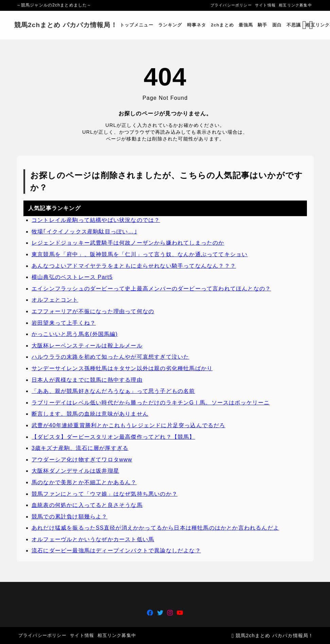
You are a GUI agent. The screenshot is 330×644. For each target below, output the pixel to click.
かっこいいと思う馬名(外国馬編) (75, 334)
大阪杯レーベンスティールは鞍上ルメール (87, 346)
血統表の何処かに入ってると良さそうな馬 (87, 505)
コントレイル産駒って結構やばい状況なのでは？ (96, 220)
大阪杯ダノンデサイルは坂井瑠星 (75, 471)
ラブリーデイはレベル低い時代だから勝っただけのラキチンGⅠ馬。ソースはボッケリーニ (151, 403)
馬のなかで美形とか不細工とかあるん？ (84, 482)
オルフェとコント (55, 300)
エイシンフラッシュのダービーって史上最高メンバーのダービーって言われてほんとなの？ (151, 289)
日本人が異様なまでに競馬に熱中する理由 (87, 380)
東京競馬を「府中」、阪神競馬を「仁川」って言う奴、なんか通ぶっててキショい (140, 254)
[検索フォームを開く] (302, 25)
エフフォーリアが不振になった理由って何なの (93, 311)
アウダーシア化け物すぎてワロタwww (82, 460)
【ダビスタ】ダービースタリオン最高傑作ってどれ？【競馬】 (113, 437)
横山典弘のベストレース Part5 (72, 277)
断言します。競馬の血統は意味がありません (90, 414)
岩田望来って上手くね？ (64, 323)
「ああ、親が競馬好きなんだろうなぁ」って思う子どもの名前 (113, 391)
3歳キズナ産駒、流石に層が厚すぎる (80, 448)
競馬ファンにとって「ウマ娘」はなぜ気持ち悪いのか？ (105, 494)
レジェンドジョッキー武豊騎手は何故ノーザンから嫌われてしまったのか (128, 243)
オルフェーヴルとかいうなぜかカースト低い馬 (93, 539)
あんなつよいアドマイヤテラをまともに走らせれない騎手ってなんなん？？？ (134, 266)
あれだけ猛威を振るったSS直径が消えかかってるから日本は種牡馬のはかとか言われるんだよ (155, 528)
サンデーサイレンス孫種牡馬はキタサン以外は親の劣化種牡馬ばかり (122, 368)
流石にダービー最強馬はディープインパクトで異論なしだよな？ (116, 551)
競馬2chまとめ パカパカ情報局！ (69, 25)
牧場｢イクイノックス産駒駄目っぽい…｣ (84, 232)
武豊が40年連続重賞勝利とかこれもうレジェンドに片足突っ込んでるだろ (129, 425)
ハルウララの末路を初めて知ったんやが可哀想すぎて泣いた (110, 357)
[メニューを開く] (310, 25)
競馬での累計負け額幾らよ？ (70, 517)
